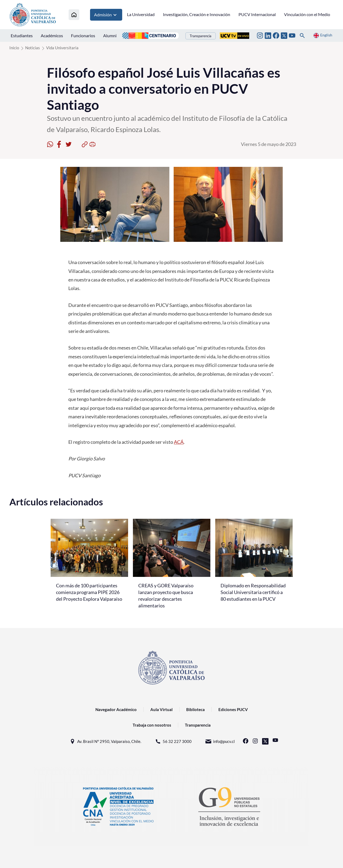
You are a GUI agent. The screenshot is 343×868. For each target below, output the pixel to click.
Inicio (14, 48)
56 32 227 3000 (173, 741)
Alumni (110, 35)
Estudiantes (22, 35)
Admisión (106, 15)
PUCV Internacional (257, 14)
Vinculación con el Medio (307, 14)
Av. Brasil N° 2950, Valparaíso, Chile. (105, 741)
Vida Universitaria (62, 48)
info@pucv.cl (220, 741)
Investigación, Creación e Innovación (197, 14)
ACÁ (179, 442)
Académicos (52, 35)
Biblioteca (195, 709)
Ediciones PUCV (233, 709)
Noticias (33, 48)
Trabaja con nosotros (152, 725)
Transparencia (201, 36)
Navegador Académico (116, 709)
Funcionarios (83, 35)
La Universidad (141, 14)
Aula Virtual (161, 709)
